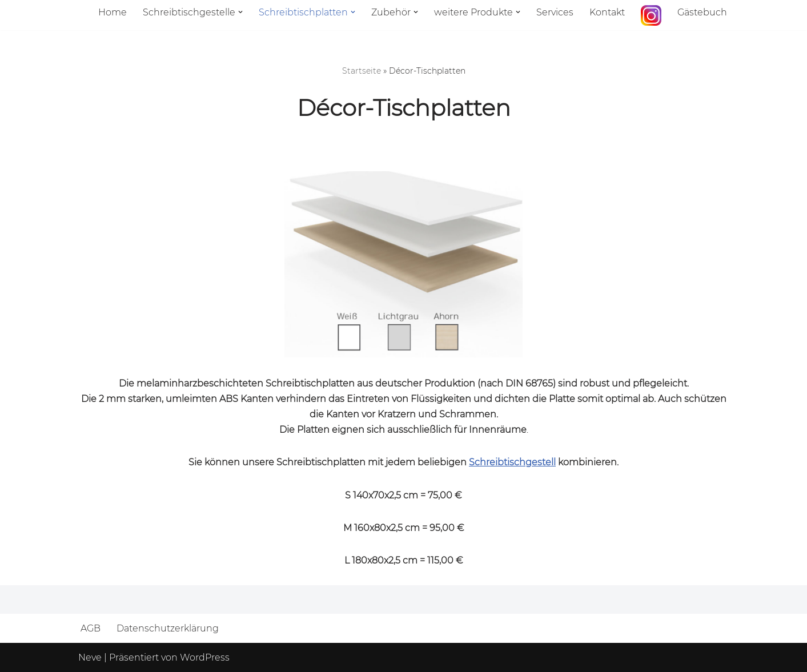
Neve (90, 657)
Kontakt (607, 12)
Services (555, 12)
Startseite (362, 71)
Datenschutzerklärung (168, 628)
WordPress (205, 657)
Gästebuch (702, 12)
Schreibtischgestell (512, 462)
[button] (240, 12)
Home (113, 12)
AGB (91, 628)
